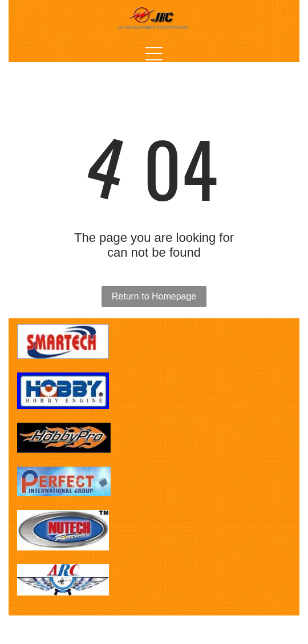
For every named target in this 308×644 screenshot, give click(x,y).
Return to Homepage (154, 296)
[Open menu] (154, 54)
